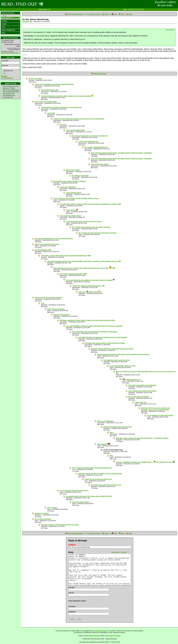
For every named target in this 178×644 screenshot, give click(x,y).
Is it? (43, 303)
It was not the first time (62, 315)
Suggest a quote (14, 53)
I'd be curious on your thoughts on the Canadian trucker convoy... (77, 198)
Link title (71, 588)
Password (5, 65)
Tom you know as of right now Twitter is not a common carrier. (100, 473)
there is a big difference (105, 421)
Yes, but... (63, 124)
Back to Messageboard (75, 14)
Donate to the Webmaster (11, 90)
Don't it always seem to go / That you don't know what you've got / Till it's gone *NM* (84, 268)
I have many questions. (68, 187)
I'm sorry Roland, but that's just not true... (74, 491)
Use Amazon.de (8, 97)
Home (5, 16)
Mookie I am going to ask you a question (118, 427)
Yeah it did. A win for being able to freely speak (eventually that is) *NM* (66, 256)
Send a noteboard (31, 22)
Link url (71, 593)
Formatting (124, 552)
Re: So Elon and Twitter (43, 519)
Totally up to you (140, 402)
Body (71, 552)
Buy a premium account (11, 86)
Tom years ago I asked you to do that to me (106, 485)
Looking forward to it (131, 379)
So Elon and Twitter (35, 79)
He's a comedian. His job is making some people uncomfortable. (95, 332)
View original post (170, 30)
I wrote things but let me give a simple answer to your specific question (67, 96)
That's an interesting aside (75, 130)
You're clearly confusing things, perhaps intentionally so (92, 468)
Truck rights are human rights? (71, 216)
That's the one (72, 210)
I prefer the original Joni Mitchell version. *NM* (89, 286)
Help (115, 14)
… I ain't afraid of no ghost (145, 462)
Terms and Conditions (113, 636)
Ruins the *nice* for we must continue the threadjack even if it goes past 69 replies (155, 409)
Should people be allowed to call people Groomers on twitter (112, 349)
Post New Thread (94, 14)
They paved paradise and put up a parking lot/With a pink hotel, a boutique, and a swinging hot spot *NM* (84, 261)
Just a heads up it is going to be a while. (142, 391)
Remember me (8, 71)
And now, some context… (81, 502)
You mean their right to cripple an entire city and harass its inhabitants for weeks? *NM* (90, 204)
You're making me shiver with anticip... (161, 415)
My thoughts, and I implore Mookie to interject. (70, 181)
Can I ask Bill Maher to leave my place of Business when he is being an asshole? (94, 326)
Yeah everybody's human (100, 164)
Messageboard (8, 18)
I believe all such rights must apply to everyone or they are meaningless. (79, 119)
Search (107, 14)
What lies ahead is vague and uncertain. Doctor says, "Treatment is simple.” (143, 438)
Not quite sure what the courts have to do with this (90, 136)
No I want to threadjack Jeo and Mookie (142, 385)
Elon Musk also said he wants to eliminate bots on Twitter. (105, 343)
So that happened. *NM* (43, 250)
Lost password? (7, 78)
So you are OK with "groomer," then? (123, 366)
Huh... (112, 455)
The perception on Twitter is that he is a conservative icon (61, 107)
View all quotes (5, 53)
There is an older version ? (90, 292)
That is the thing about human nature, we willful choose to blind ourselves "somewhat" (121, 153)
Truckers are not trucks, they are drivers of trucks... (84, 221)
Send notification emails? (77, 601)
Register (4, 76)
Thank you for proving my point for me (98, 479)
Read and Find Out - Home (34, 4)
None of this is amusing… (56, 309)
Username (5, 61)
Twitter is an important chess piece (47, 244)
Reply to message (100, 74)
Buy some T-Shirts (9, 88)
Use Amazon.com (9, 94)
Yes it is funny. (52, 508)
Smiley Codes (116, 552)
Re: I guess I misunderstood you (96, 147)
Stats (122, 14)
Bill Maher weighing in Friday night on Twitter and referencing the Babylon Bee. (88, 320)
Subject (72, 545)
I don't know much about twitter (46, 102)
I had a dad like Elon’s (74, 193)
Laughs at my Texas (42, 513)
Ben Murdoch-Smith (100, 631)
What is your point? (73, 170)
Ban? (112, 432)
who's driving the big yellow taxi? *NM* (73, 274)
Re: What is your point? (80, 176)
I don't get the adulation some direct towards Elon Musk (54, 84)
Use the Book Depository (11, 92)
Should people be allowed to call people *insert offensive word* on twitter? (123, 354)
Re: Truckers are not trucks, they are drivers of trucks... (92, 227)
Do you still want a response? (139, 397)
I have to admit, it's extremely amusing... (49, 297)
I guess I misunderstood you (88, 141)
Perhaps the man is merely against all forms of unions (60, 525)
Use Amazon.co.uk (9, 95)
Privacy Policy (94, 636)
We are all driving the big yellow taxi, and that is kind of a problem (90, 280)
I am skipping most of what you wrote (117, 360)
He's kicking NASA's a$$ (50, 90)
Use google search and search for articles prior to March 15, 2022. (89, 496)
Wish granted (104, 444)
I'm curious (51, 113)
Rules (130, 14)
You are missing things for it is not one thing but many (54, 238)
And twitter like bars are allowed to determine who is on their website (103, 337)
